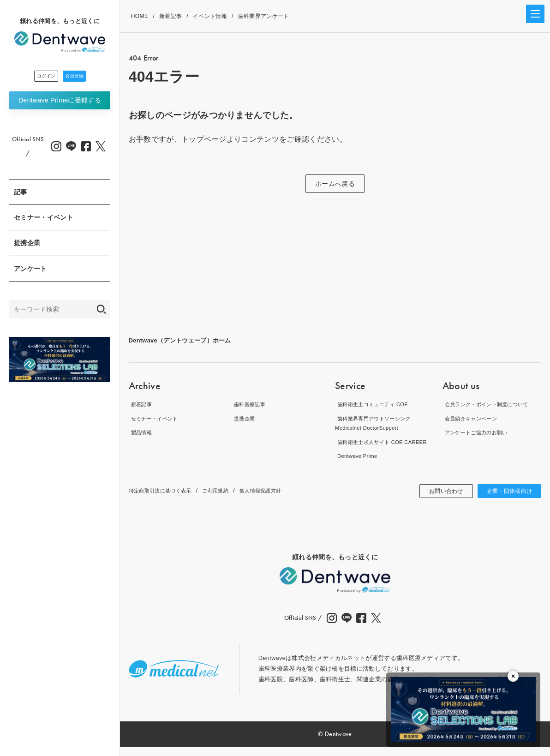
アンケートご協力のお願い (479, 432)
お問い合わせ (436, 500)
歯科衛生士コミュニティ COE (376, 404)
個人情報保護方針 (280, 500)
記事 (21, 195)
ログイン (35, 78)
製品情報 (141, 432)
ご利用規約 (229, 500)
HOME (140, 16)
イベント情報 (210, 16)
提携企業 (27, 246)
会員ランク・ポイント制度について (492, 404)
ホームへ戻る (335, 184)
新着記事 (170, 16)
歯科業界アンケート (264, 16)
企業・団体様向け (506, 500)
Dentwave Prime (60, 103)
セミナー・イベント (44, 220)
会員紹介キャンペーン (473, 418)
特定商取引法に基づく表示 (166, 500)
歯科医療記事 (250, 404)
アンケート (30, 271)
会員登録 (85, 78)
